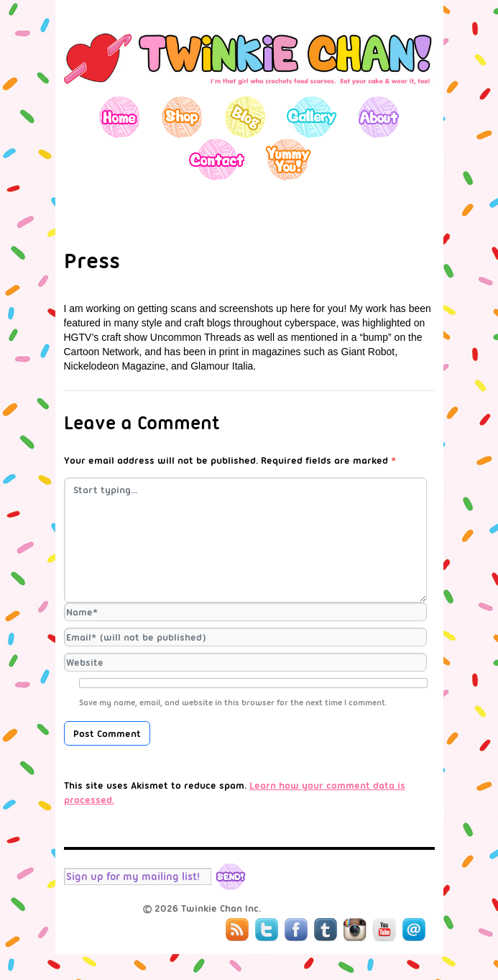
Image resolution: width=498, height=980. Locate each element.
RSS (237, 930)
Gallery (312, 117)
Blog (245, 117)
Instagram (355, 930)
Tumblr (326, 930)
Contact (216, 159)
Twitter (267, 930)
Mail (414, 930)
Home (120, 117)
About (378, 117)
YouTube (384, 930)
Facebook (296, 930)
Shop (182, 117)
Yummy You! (289, 159)
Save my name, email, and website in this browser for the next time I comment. (233, 702)
